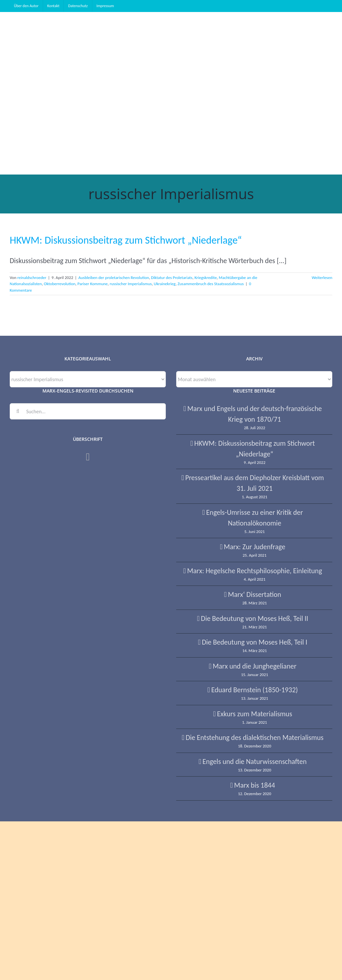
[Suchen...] (88, 411)
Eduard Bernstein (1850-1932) (254, 690)
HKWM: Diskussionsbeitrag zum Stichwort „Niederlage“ (126, 240)
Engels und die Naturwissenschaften (255, 762)
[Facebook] (88, 457)
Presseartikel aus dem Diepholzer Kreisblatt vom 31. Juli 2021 (255, 483)
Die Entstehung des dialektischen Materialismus (255, 738)
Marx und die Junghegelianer (255, 666)
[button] (116, 134)
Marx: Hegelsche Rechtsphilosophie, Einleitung (255, 571)
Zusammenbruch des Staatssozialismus (211, 284)
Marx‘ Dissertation (255, 594)
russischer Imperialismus (131, 284)
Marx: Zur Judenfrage (255, 547)
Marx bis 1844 (255, 785)
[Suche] (18, 411)
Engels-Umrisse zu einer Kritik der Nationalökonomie (255, 518)
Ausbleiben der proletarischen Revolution (114, 278)
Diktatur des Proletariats (172, 278)
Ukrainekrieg (165, 284)
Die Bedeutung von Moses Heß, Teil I (255, 642)
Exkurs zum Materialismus (255, 714)
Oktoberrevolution (59, 284)
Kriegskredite (205, 278)
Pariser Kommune (92, 284)
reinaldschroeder (32, 278)
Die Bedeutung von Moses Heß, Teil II (254, 618)
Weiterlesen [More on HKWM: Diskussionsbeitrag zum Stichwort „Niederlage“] (322, 278)
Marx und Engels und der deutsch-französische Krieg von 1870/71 (254, 414)
